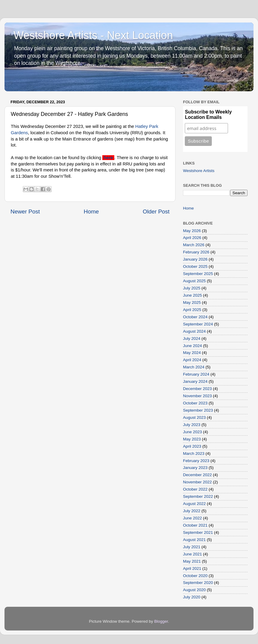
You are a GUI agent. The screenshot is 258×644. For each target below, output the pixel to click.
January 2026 (195, 259)
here (108, 158)
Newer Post (25, 212)
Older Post (156, 212)
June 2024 (192, 346)
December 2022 (197, 475)
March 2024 (194, 367)
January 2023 (195, 468)
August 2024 (194, 331)
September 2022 (198, 496)
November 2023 (197, 396)
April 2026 (192, 238)
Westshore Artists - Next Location (93, 35)
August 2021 (194, 540)
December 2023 (197, 389)
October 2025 (195, 266)
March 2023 (194, 454)
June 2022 (192, 518)
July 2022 (192, 511)
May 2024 (192, 353)
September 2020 (198, 583)
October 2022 (195, 489)
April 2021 (192, 568)
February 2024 (196, 374)
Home (91, 212)
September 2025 (198, 274)
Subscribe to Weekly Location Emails (208, 115)
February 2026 (196, 252)
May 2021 (192, 561)
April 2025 (192, 310)
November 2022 (197, 482)
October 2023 (195, 403)
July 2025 (192, 288)
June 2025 (192, 295)
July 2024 (192, 339)
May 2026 (192, 231)
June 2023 (192, 432)
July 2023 (192, 425)
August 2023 (194, 417)
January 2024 (195, 381)
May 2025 (192, 302)
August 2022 (194, 504)
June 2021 (192, 554)
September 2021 (198, 532)
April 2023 (192, 446)
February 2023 (196, 461)
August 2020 (194, 590)
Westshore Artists (199, 171)
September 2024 (198, 324)
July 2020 (192, 597)
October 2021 (195, 525)
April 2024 (192, 360)
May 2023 (192, 439)
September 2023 (198, 410)
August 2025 (194, 281)
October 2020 (195, 576)
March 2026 (194, 245)
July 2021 (192, 547)
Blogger (161, 621)
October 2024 (195, 317)
